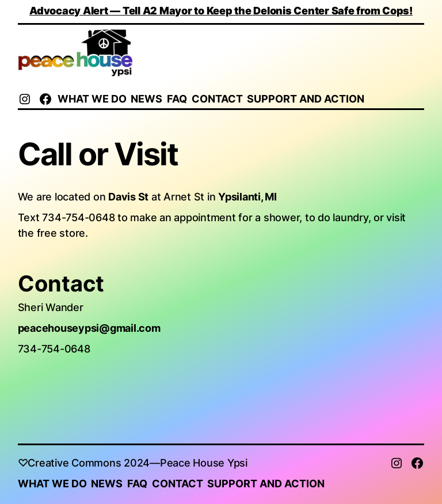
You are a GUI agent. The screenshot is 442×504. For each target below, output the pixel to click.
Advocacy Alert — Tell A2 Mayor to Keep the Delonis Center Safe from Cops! (221, 11)
